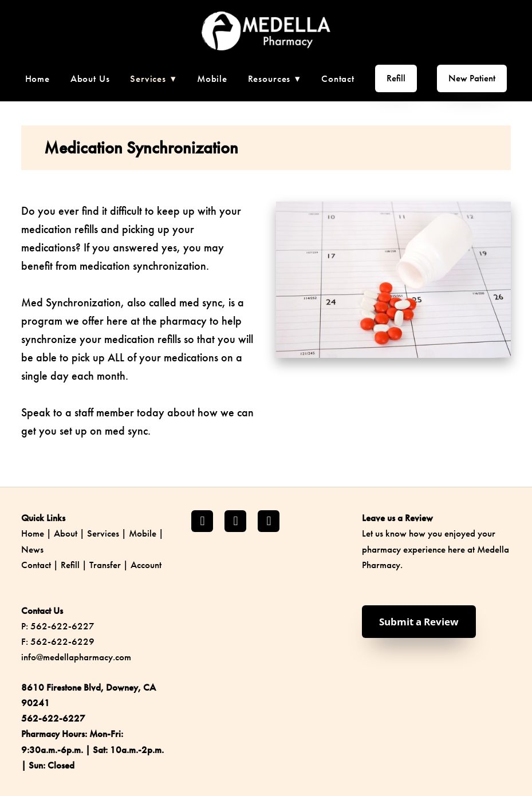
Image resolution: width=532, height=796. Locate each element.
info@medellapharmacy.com (76, 657)
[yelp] (269, 521)
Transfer (105, 565)
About (66, 533)
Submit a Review (419, 622)
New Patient (472, 78)
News (32, 549)
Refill (396, 78)
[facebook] (202, 521)
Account (146, 565)
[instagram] (235, 521)
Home (38, 78)
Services (103, 533)
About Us (90, 78)
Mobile (212, 78)
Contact (338, 78)
